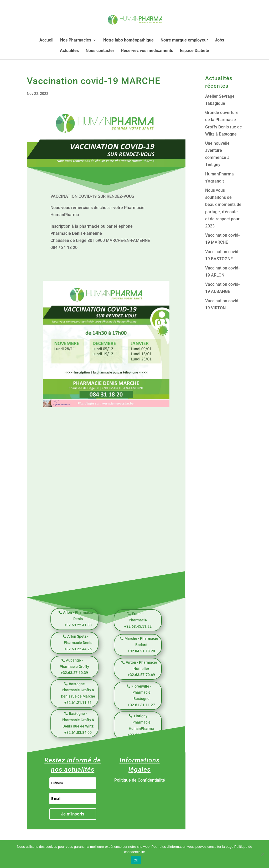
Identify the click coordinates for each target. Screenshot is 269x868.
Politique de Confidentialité (140, 780)
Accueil (46, 40)
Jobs (219, 40)
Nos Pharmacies (76, 40)
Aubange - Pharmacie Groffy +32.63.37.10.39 (74, 667)
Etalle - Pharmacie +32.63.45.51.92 (138, 620)
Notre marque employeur (184, 40)
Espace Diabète (195, 51)
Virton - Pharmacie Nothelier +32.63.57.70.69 (141, 669)
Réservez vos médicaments (147, 51)
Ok (136, 860)
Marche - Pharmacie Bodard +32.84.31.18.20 (141, 645)
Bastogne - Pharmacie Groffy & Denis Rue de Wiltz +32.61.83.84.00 (78, 723)
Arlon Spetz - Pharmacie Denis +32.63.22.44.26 (78, 643)
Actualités (69, 51)
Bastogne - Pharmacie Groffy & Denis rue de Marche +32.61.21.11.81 (78, 693)
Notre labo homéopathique (128, 40)
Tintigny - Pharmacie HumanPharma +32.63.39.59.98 (141, 725)
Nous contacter (100, 51)
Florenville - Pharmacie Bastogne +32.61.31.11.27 (141, 696)
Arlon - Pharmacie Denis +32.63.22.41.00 (78, 619)
